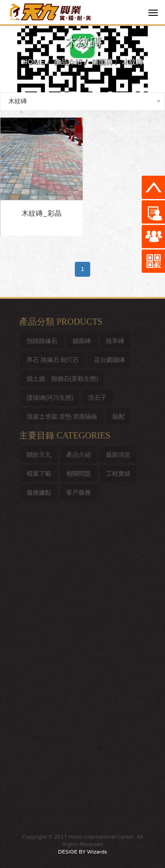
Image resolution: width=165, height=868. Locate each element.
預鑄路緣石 (44, 341)
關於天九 (40, 454)
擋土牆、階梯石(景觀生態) (64, 378)
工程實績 (120, 473)
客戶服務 (80, 492)
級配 (120, 416)
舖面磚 (102, 62)
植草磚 (117, 341)
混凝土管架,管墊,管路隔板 (64, 416)
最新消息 (120, 454)
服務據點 (40, 492)
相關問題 (80, 473)
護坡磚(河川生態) (51, 397)
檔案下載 (40, 473)
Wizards (97, 852)
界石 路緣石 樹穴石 (54, 360)
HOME (33, 62)
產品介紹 (68, 62)
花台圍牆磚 (111, 360)
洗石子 (99, 397)
